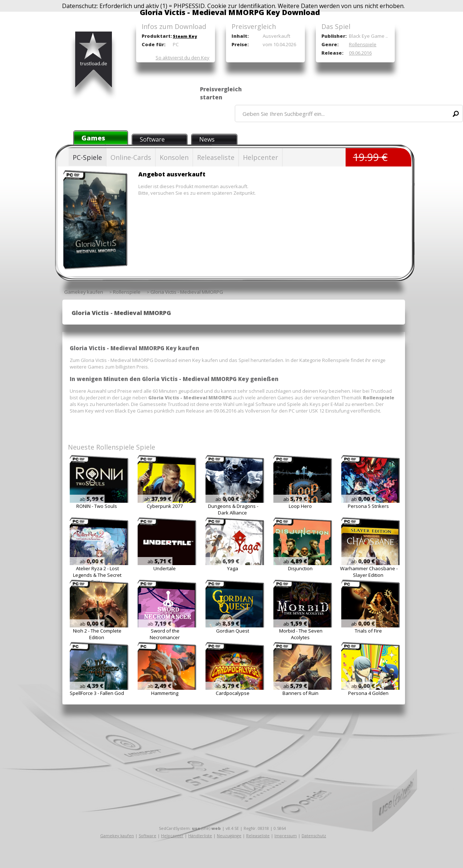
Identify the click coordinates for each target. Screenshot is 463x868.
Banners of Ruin (300, 693)
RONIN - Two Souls (97, 506)
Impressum (286, 836)
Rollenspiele (363, 44)
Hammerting (165, 693)
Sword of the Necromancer (165, 634)
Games (93, 138)
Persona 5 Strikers (368, 506)
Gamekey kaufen (117, 836)
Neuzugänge (229, 836)
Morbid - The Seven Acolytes (301, 634)
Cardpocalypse (233, 693)
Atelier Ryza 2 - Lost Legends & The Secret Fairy (97, 575)
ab (92, 499)
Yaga (233, 568)
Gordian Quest (233, 631)
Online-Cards (131, 157)
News (207, 139)
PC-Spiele (87, 157)
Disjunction (300, 568)
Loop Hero (300, 506)
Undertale (165, 568)
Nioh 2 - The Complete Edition (97, 634)
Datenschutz (314, 836)
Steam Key (185, 36)
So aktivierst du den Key (183, 58)
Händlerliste (200, 836)
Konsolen (174, 157)
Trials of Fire (368, 631)
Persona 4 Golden (368, 693)
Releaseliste (216, 157)
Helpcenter (260, 157)
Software (152, 139)
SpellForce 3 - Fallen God (97, 693)
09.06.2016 (360, 53)
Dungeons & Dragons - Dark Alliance (233, 509)
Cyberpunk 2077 (165, 506)
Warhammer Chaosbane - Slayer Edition (369, 572)
